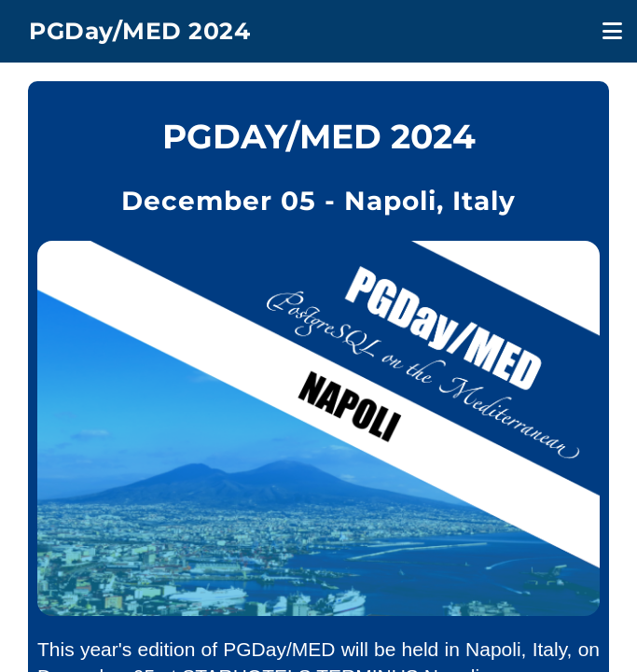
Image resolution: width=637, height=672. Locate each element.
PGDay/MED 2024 (139, 31)
